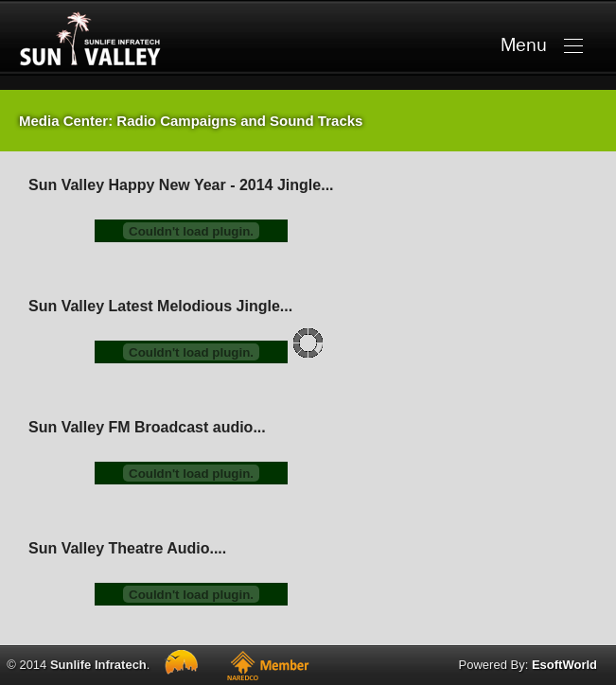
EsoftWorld (564, 665)
